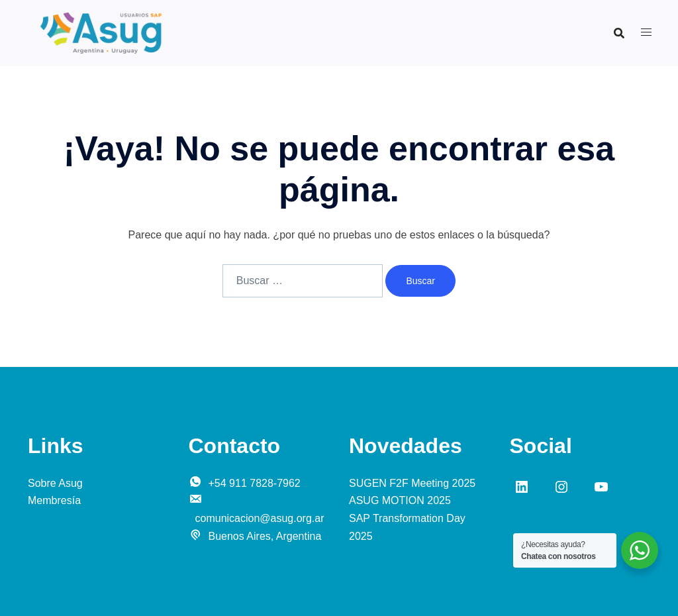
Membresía (54, 500)
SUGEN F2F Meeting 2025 (412, 483)
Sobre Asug (55, 483)
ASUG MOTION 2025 (400, 500)
